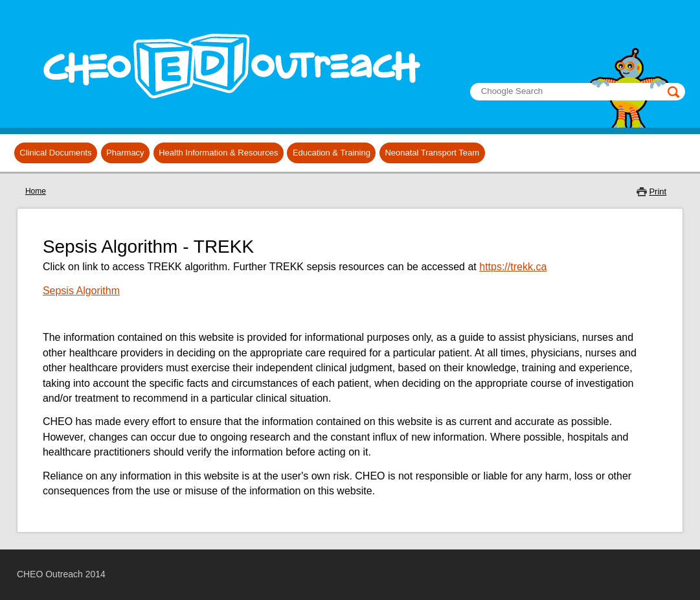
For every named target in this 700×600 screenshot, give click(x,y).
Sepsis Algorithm (81, 291)
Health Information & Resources (218, 153)
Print (658, 191)
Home (36, 191)
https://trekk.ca (513, 267)
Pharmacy (125, 153)
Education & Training (332, 153)
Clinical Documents (55, 153)
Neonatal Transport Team (432, 153)
